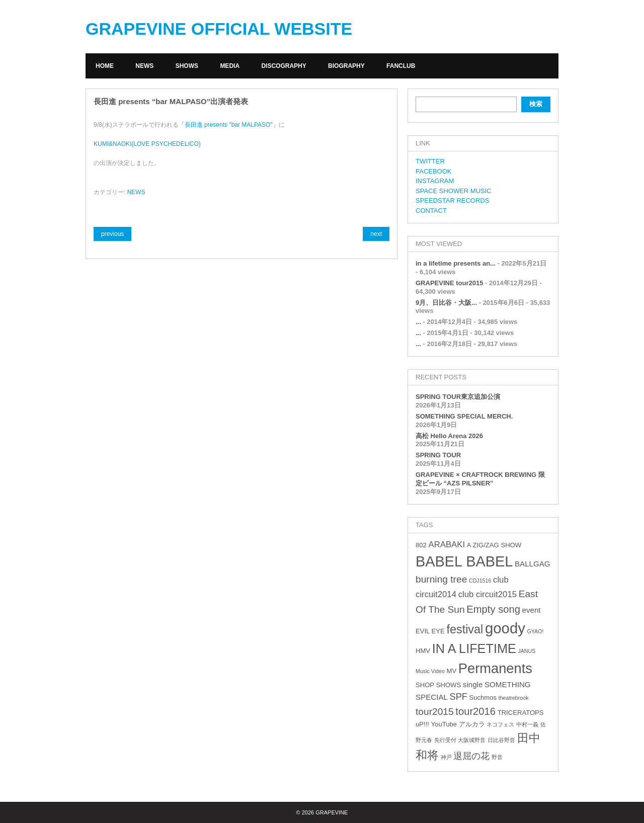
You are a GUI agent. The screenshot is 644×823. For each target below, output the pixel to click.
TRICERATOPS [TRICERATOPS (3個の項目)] (521, 713)
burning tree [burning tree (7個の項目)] (441, 579)
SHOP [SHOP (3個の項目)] (425, 685)
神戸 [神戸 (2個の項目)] (446, 757)
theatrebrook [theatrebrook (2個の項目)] (514, 698)
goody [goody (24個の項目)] (505, 628)
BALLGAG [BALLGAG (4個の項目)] (533, 564)
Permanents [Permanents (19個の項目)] (495, 668)
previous (112, 234)
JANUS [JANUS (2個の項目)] (527, 651)
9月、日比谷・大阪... (446, 303)
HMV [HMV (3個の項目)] (423, 651)
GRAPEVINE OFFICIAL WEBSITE (219, 29)
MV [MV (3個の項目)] (451, 671)
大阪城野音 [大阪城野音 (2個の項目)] (472, 740)
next (376, 234)
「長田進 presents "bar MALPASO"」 (229, 125)
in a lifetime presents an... (456, 263)
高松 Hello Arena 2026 (449, 436)
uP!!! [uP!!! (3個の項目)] (422, 724)
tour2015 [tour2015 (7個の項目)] (435, 712)
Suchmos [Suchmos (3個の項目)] (483, 697)
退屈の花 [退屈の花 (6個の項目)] (471, 756)
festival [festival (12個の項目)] (465, 629)
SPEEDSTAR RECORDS (452, 200)
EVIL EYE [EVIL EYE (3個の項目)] (430, 631)
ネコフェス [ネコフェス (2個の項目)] (500, 724)
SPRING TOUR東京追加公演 (458, 397)
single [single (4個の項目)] (473, 684)
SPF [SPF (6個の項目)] (459, 697)
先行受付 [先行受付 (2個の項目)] (445, 740)
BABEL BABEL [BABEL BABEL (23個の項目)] (464, 561)
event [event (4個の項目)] (532, 610)
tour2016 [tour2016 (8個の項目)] (475, 711)
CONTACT (431, 211)
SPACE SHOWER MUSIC (454, 191)
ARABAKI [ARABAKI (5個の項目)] (447, 545)
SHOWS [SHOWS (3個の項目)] (449, 685)
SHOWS (187, 66)
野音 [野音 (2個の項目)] (497, 757)
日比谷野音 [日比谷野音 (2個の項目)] (501, 740)
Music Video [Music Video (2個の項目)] (430, 671)
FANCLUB (401, 66)
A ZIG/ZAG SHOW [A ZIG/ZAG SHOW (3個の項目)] (494, 545)
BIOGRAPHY (346, 66)
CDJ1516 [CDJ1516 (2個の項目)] (480, 581)
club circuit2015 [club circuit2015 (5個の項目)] (488, 594)
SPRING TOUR (438, 455)
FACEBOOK (434, 171)
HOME (105, 66)
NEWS (144, 66)
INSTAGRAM (435, 181)
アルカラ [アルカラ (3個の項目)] (472, 724)
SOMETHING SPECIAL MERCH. (464, 416)
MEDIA (230, 66)
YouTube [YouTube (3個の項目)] (444, 724)
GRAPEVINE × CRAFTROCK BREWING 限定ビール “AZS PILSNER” (480, 479)
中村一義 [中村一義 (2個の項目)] (527, 724)
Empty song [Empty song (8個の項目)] (493, 609)
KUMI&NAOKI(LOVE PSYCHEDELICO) (147, 144)
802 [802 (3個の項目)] (421, 545)
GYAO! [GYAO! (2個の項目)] (536, 631)
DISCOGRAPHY (284, 66)
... (418, 322)
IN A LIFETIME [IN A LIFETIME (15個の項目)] (474, 648)
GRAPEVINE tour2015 (449, 283)
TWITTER (430, 161)
